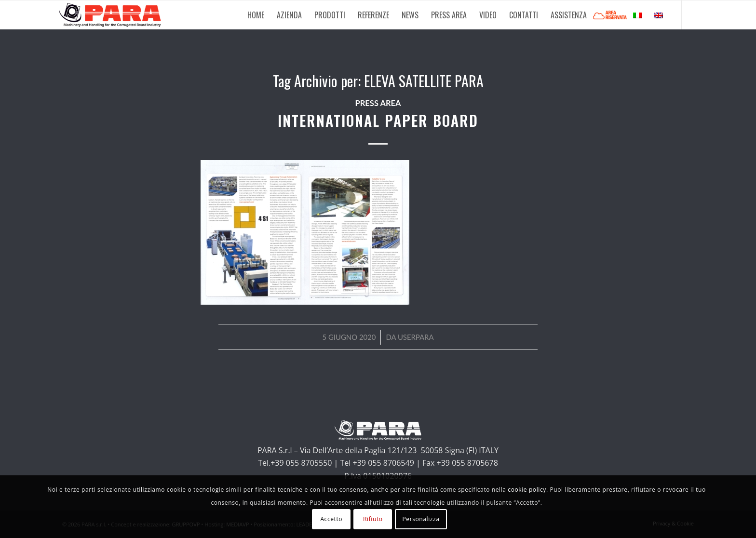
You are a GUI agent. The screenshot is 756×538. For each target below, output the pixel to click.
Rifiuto (373, 519)
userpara (416, 337)
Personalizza (421, 519)
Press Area (378, 103)
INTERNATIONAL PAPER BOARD (378, 120)
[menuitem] (256, 15)
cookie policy (527, 490)
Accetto (331, 519)
